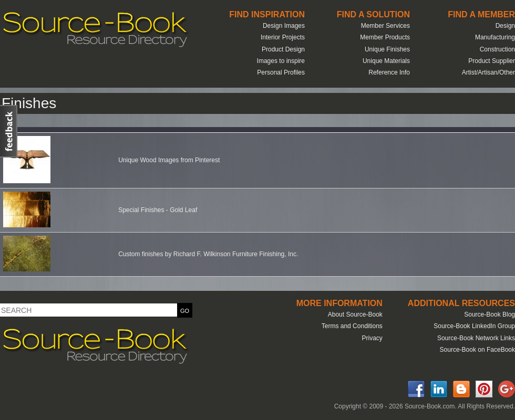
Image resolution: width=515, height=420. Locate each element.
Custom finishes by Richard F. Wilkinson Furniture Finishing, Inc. (208, 254)
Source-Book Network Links (476, 338)
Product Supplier (492, 61)
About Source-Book (355, 314)
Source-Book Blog (490, 314)
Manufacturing (495, 37)
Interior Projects (283, 37)
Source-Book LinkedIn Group (474, 326)
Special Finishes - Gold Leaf (158, 210)
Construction (497, 49)
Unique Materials (386, 61)
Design (505, 26)
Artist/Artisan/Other (488, 72)
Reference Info (389, 72)
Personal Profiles (281, 72)
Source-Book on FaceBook (477, 350)
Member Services (385, 26)
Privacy (372, 338)
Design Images (284, 26)
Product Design (283, 49)
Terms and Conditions (352, 326)
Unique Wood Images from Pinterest (169, 160)
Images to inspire (281, 61)
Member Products (385, 37)
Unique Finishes (387, 49)
